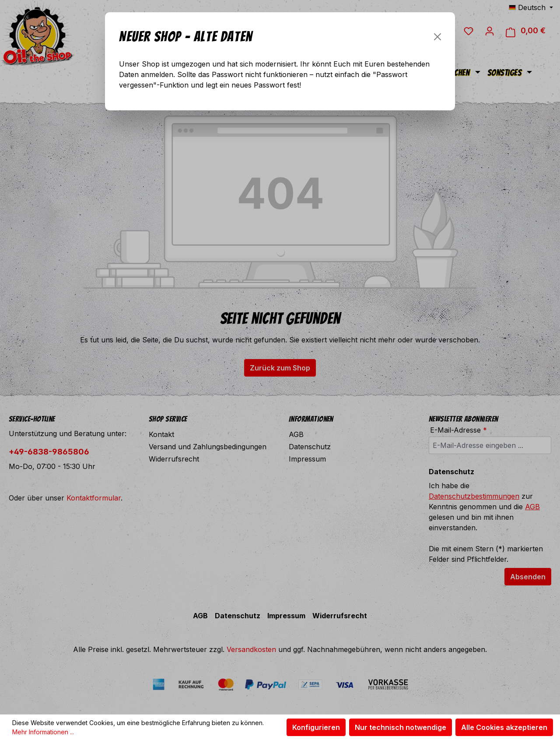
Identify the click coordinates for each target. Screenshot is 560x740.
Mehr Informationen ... (43, 732)
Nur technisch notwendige (401, 727)
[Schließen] (437, 37)
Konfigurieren (316, 727)
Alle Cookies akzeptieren (504, 727)
